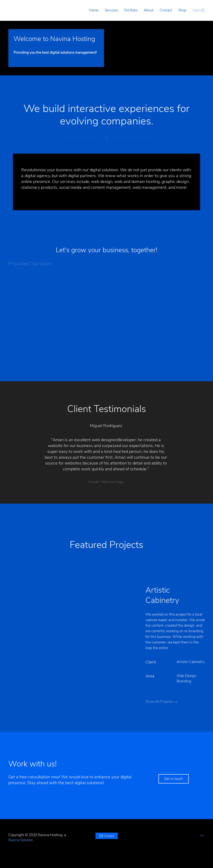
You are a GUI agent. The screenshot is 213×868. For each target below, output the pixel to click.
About (149, 10)
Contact (166, 10)
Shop (182, 10)
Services (111, 10)
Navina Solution (21, 840)
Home (94, 10)
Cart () (199, 10)
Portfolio (131, 10)
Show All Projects (162, 702)
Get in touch (174, 779)
